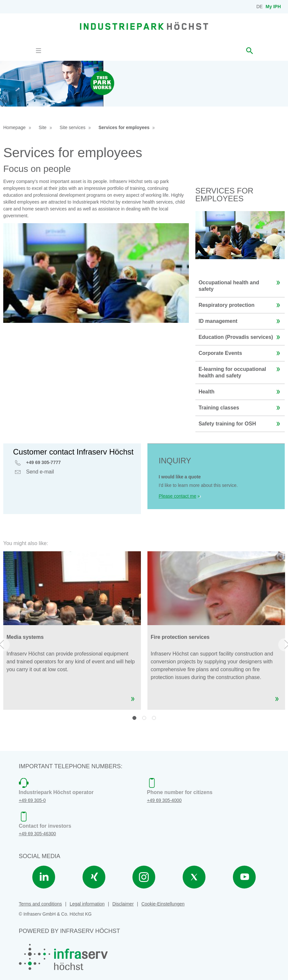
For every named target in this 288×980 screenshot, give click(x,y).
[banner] (144, 26)
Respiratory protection (241, 305)
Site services (73, 127)
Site (43, 127)
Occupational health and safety (241, 283)
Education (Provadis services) (241, 337)
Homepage (15, 127)
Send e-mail (40, 472)
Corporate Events (241, 353)
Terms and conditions (40, 904)
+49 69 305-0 (32, 800)
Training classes (241, 408)
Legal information (87, 904)
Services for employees (124, 127)
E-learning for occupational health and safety (241, 370)
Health (241, 392)
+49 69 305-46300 (38, 834)
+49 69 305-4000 (164, 800)
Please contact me (178, 496)
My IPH (273, 7)
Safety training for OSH (241, 424)
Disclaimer (123, 904)
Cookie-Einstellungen (163, 904)
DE (259, 7)
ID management (241, 321)
